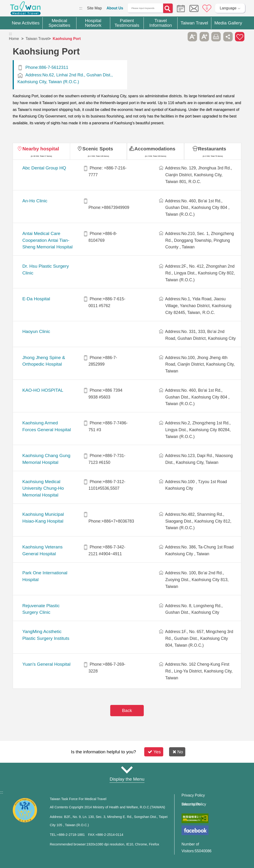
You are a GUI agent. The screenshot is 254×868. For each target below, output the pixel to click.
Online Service (194, 8)
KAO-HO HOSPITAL (43, 390)
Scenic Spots (98, 149)
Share (228, 37)
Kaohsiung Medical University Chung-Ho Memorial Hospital (43, 488)
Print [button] (216, 37)
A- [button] (192, 37)
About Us (115, 8)
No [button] (178, 752)
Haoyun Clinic (36, 331)
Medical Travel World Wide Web (25, 9)
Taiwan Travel (37, 39)
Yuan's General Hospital (46, 664)
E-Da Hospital (36, 299)
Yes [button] (154, 752)
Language (228, 8)
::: (81, 8)
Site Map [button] (127, 770)
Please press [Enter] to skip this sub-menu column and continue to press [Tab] (181, 37)
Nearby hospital (41, 149)
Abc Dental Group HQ (44, 168)
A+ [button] (204, 37)
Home (14, 39)
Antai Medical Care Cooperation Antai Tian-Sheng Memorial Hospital (47, 240)
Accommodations (155, 149)
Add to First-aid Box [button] (240, 37)
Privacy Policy (193, 795)
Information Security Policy (194, 804)
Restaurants (212, 149)
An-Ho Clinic (35, 201)
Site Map (94, 8)
